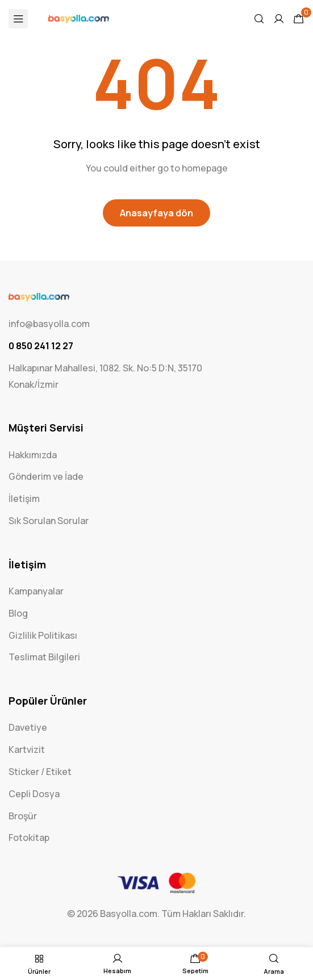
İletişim (24, 499)
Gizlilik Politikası (43, 635)
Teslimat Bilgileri (44, 657)
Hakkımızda (33, 455)
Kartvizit (27, 749)
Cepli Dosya (34, 794)
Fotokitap (29, 837)
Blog (18, 613)
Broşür (23, 816)
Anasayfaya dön (156, 213)
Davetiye (28, 727)
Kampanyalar (36, 591)
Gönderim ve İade (46, 476)
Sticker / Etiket (40, 772)
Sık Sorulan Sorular (49, 521)
